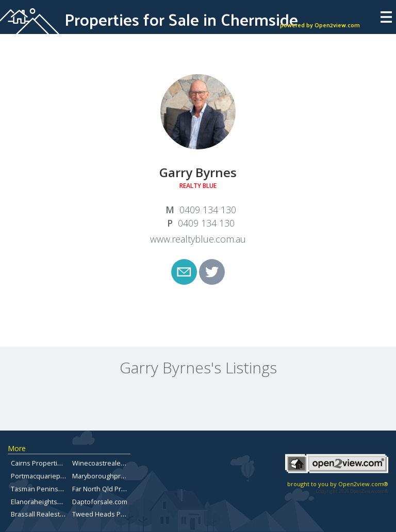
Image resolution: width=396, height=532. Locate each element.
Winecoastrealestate (104, 463)
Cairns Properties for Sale (51, 463)
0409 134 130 (208, 210)
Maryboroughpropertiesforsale (121, 476)
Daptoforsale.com (100, 502)
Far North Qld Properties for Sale (123, 489)
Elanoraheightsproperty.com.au (59, 502)
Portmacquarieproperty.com (54, 476)
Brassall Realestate (40, 514)
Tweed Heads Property (108, 514)
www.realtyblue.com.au (198, 239)
